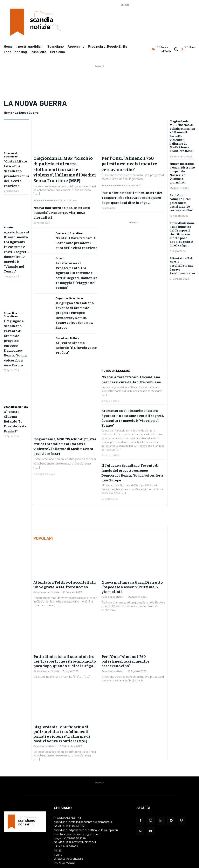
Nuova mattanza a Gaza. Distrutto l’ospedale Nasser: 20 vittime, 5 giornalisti (62, 212)
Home (8, 112)
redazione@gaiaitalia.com (84, 841)
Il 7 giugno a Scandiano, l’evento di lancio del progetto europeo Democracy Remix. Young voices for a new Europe (74, 304)
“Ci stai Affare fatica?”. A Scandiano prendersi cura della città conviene (75, 242)
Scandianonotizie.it (44, 200)
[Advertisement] (124, 16)
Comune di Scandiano (11, 155)
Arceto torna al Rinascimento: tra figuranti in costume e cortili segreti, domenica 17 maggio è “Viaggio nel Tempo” (76, 271)
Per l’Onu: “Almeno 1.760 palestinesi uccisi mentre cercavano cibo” (129, 163)
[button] (176, 49)
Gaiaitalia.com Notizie (46, 563)
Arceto (8, 224)
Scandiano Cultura (16, 393)
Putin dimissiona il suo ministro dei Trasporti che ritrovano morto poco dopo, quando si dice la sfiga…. (132, 197)
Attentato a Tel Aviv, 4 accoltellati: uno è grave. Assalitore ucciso (65, 555)
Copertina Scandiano (11, 307)
